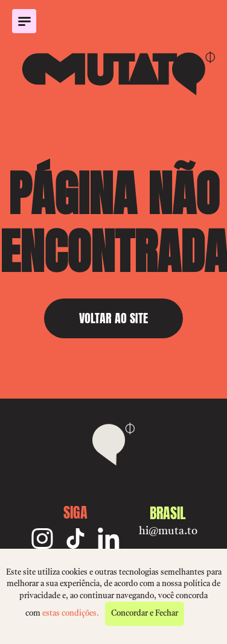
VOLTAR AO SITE (113, 318)
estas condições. (71, 614)
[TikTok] (75, 538)
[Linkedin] (109, 538)
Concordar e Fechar (145, 614)
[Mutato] (113, 73)
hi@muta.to (168, 531)
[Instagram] (42, 538)
